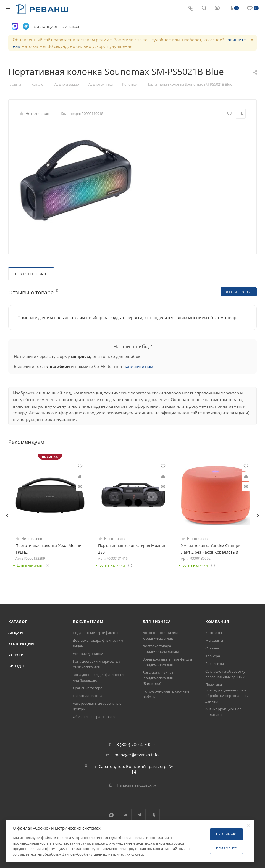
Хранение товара (87, 688)
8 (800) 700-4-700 (134, 745)
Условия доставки (88, 654)
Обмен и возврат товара (94, 717)
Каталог (18, 622)
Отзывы (212, 648)
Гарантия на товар (89, 696)
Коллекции (21, 644)
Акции (16, 633)
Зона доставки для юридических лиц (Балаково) (158, 678)
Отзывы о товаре (31, 274)
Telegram (140, 815)
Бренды (17, 666)
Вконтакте (126, 815)
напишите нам (138, 366)
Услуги (16, 655)
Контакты (214, 633)
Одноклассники (154, 815)
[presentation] (7, 515)
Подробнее (226, 848)
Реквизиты (215, 664)
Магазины (214, 640)
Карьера (213, 656)
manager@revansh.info (137, 755)
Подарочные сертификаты (95, 633)
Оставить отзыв (239, 292)
